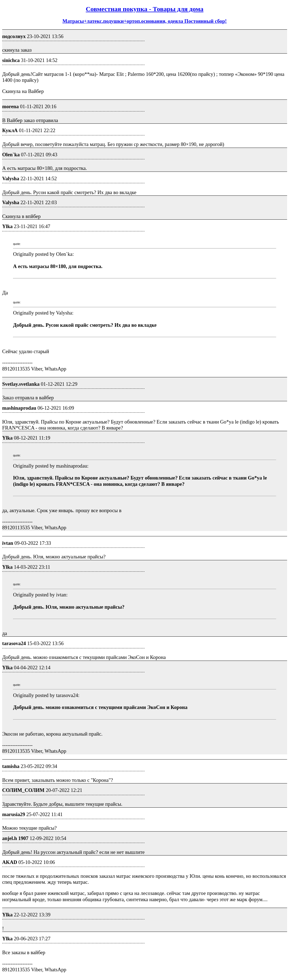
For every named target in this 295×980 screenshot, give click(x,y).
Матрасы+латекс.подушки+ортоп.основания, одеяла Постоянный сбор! (145, 21)
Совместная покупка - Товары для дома (145, 9)
